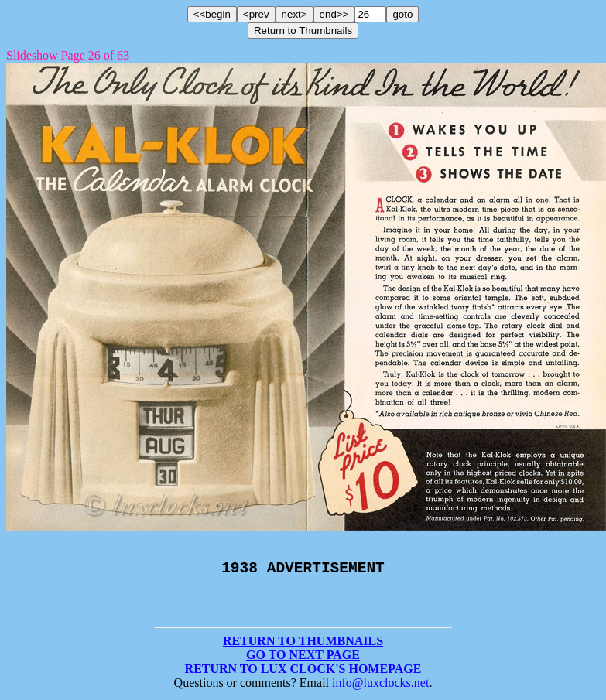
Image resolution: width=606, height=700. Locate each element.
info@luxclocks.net (380, 686)
